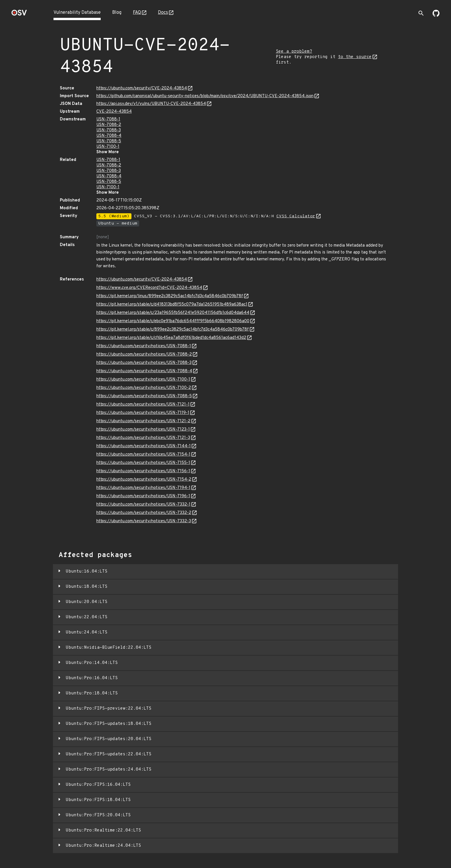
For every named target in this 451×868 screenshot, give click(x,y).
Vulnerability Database (77, 13)
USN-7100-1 (108, 147)
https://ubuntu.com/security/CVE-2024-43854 (142, 88)
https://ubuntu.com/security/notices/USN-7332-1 (143, 505)
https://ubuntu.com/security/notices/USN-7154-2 (144, 480)
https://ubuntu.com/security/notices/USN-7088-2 (144, 355)
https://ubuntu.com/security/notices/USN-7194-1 (143, 488)
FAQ (137, 13)
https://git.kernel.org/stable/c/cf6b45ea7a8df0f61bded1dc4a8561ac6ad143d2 (171, 338)
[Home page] (19, 15)
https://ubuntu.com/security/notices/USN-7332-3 (144, 521)
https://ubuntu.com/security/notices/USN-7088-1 (144, 346)
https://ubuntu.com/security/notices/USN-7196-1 (143, 496)
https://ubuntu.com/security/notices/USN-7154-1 (143, 455)
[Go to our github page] (436, 16)
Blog (117, 13)
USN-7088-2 (109, 125)
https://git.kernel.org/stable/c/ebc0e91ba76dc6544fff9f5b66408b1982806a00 (173, 321)
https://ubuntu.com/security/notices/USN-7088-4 (144, 371)
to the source (355, 57)
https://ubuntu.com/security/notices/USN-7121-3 (143, 438)
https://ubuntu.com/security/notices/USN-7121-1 (143, 405)
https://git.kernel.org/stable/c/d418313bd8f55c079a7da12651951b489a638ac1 (172, 305)
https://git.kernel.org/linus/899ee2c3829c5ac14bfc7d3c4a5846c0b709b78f (170, 296)
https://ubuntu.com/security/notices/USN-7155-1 (143, 463)
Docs (163, 13)
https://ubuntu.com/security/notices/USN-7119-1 (143, 413)
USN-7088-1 (108, 119)
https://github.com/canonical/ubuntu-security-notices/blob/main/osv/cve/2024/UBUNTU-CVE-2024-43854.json (205, 96)
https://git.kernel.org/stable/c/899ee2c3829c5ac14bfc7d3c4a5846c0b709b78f (173, 330)
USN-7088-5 (109, 141)
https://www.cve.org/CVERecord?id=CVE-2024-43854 (149, 288)
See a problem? (294, 52)
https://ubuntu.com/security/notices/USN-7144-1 (144, 446)
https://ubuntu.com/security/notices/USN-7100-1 (143, 380)
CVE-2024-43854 (114, 112)
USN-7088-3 (109, 130)
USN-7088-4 (109, 136)
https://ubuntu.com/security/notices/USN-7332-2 (144, 513)
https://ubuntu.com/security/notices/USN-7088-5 (144, 396)
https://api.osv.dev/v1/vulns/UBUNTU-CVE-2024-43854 (151, 104)
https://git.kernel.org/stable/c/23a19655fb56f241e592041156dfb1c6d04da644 (173, 313)
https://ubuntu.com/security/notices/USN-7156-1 (143, 471)
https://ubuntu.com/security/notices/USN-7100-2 (144, 388)
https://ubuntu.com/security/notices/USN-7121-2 (143, 421)
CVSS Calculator (296, 216)
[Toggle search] (421, 13)
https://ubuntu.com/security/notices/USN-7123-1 (143, 430)
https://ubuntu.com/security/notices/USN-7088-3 (144, 363)
